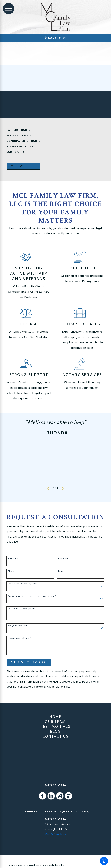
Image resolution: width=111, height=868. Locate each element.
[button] (104, 861)
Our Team (55, 722)
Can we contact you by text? (23, 584)
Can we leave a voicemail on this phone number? (32, 597)
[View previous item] (48, 488)
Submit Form (29, 663)
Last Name (63, 559)
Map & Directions (55, 834)
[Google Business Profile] (69, 796)
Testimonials (55, 727)
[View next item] (63, 488)
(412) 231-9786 (55, 38)
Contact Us (55, 737)
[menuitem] (56, 717)
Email (61, 571)
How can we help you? (19, 639)
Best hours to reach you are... (22, 609)
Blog (55, 732)
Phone (11, 571)
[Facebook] (42, 796)
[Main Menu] (9, 9)
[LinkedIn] (51, 796)
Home (55, 717)
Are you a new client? (19, 626)
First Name (13, 559)
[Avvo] (60, 796)
